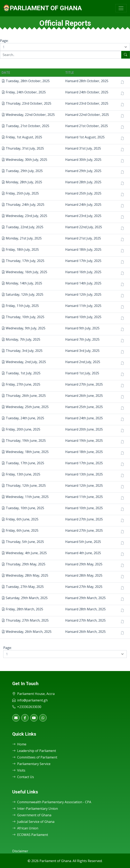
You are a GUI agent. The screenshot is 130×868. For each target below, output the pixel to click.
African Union (25, 828)
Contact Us (23, 777)
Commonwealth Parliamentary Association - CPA (52, 802)
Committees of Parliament (35, 757)
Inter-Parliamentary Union (35, 809)
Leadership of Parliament (34, 751)
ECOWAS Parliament (30, 835)
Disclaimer (20, 851)
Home (19, 744)
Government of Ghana (32, 815)
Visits (19, 770)
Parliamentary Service (31, 764)
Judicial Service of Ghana (33, 822)
